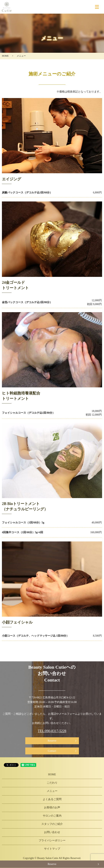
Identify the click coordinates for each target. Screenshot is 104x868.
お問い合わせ (52, 832)
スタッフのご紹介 (52, 824)
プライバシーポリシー (52, 840)
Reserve (52, 741)
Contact (52, 751)
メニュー (52, 791)
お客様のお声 (52, 807)
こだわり (52, 783)
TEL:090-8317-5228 (52, 731)
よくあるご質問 (52, 799)
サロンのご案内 (52, 816)
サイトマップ (52, 849)
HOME (5, 56)
